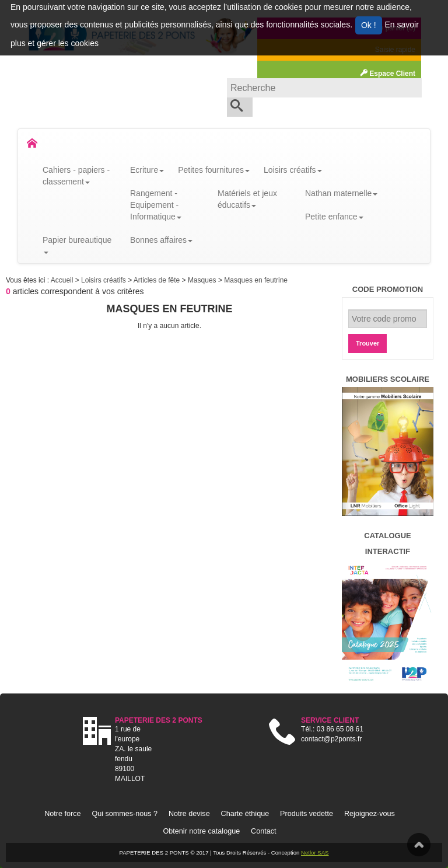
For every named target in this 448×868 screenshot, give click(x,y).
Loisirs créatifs (104, 280)
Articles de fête (158, 280)
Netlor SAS (315, 853)
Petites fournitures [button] (214, 170)
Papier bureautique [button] (77, 244)
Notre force (62, 814)
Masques (203, 280)
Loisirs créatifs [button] (293, 170)
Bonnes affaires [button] (161, 240)
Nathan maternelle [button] (341, 193)
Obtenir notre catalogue (202, 831)
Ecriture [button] (147, 170)
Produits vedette (307, 814)
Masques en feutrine (256, 280)
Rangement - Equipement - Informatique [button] (156, 205)
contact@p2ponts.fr (331, 739)
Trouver (367, 343)
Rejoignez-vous (370, 814)
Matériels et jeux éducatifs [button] (247, 199)
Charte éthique (245, 814)
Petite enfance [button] (334, 217)
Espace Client (388, 74)
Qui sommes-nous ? (125, 814)
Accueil (63, 280)
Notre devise (189, 814)
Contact (263, 831)
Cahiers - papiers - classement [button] (76, 176)
